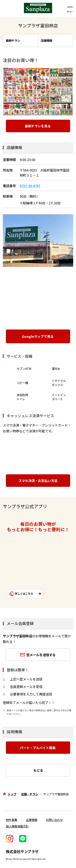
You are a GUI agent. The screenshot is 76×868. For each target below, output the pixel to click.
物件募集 (12, 820)
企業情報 (32, 820)
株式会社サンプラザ (22, 851)
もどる (41, 770)
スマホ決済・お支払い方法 (36, 481)
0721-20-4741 (30, 186)
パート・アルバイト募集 (35, 748)
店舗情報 (50, 40)
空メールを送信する (39, 655)
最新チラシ (17, 40)
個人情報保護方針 (17, 826)
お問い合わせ (54, 820)
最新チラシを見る (35, 126)
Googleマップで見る (35, 336)
